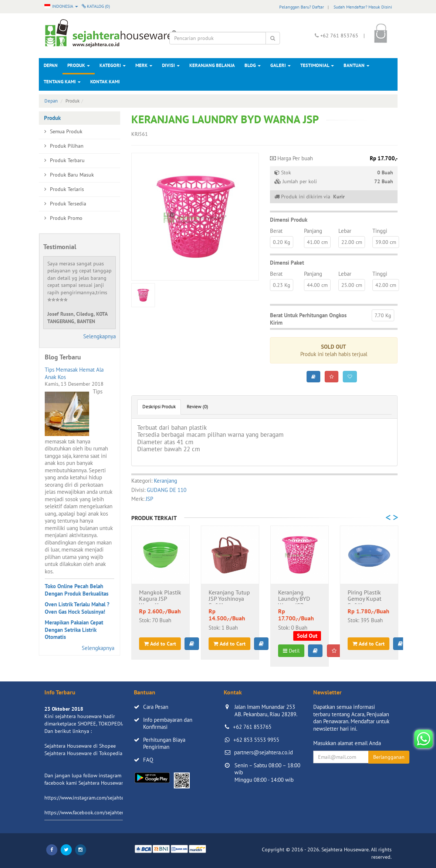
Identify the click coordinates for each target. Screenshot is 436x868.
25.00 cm (352, 285)
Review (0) (197, 407)
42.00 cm (386, 285)
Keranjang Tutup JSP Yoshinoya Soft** (229, 597)
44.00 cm (317, 285)
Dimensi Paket (287, 263)
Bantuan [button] (356, 65)
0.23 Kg (282, 285)
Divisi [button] (171, 65)
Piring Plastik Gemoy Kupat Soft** (364, 597)
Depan (51, 65)
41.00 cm (317, 242)
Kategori (113, 65)
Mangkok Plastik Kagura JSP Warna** (160, 597)
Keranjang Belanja (212, 65)
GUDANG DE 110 (167, 490)
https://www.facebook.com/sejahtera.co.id (91, 812)
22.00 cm (352, 242)
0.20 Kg (282, 242)
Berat (276, 231)
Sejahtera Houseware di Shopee (80, 746)
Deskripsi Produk (159, 407)
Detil (291, 651)
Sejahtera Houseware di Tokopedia (83, 753)
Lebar (345, 231)
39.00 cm (386, 242)
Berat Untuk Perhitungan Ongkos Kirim (308, 319)
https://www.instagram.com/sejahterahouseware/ (99, 798)
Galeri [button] (280, 65)
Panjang (313, 231)
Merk (144, 65)
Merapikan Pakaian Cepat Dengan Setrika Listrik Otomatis (74, 630)
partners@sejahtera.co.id (263, 752)
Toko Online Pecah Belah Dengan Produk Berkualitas (77, 590)
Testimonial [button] (317, 65)
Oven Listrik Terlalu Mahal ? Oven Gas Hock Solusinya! (77, 608)
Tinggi (380, 231)
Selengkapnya (99, 336)
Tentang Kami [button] (62, 82)
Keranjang (165, 481)
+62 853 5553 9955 (256, 740)
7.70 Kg (383, 315)
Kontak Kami (105, 82)
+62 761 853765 (252, 727)
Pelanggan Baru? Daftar (302, 7)
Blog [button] (253, 65)
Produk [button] (79, 65)
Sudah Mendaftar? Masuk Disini (363, 7)
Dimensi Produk (289, 220)
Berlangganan (389, 757)
